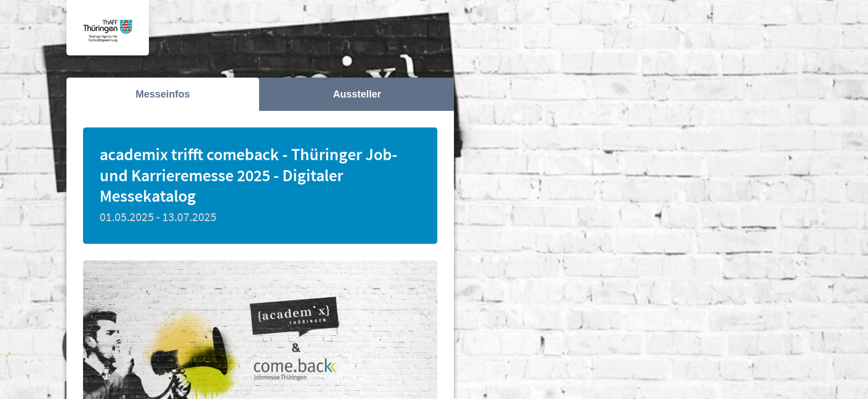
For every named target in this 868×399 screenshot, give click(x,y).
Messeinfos (163, 94)
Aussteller (357, 94)
